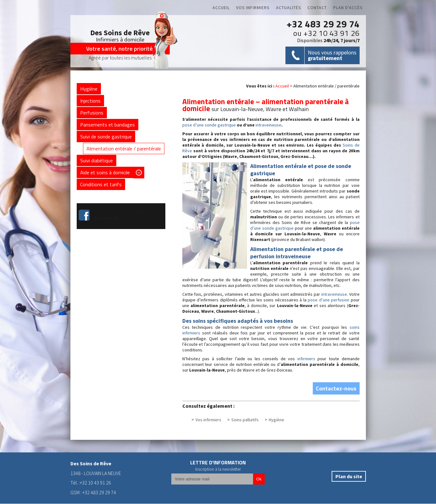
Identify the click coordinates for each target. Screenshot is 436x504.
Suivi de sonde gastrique (106, 137)
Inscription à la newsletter (218, 469)
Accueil (221, 8)
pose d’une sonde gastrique (209, 125)
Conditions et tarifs (101, 185)
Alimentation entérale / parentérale (124, 149)
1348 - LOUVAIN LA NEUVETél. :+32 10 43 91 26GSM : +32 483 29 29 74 (96, 478)
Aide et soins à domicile (105, 173)
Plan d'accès (348, 8)
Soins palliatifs (245, 420)
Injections (90, 101)
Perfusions (92, 113)
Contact (317, 8)
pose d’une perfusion (328, 300)
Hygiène (276, 420)
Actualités (289, 8)
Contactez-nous (336, 389)
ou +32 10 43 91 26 (326, 33)
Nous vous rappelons (332, 55)
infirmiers (306, 359)
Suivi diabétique (97, 161)
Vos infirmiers (253, 8)
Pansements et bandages (108, 125)
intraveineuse (268, 125)
